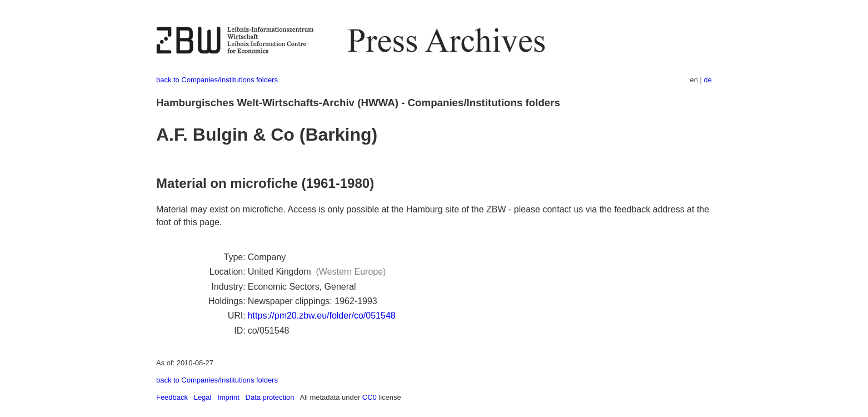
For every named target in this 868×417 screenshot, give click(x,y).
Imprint (228, 397)
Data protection (270, 397)
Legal (203, 397)
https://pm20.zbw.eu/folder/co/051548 (322, 316)
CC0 (370, 397)
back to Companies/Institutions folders (217, 80)
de (708, 80)
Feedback (172, 397)
